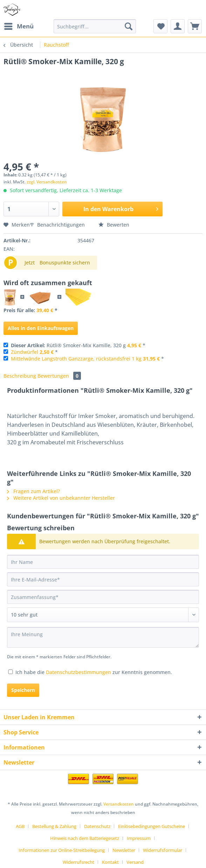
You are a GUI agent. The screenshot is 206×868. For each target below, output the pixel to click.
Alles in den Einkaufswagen (41, 328)
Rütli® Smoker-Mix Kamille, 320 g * (78, 345)
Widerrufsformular (163, 850)
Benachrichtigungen (58, 225)
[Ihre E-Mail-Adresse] (103, 579)
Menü (19, 25)
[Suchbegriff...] (95, 26)
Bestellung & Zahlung (54, 826)
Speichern (23, 690)
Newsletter (124, 850)
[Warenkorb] (195, 26)
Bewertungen (59, 376)
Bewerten (114, 225)
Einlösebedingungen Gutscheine (152, 826)
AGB (20, 826)
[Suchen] (129, 26)
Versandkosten (119, 804)
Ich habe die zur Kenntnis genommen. (94, 672)
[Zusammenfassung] (103, 597)
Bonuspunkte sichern (65, 263)
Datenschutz (97, 826)
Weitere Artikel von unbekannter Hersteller (61, 498)
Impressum (139, 838)
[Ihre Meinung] (103, 637)
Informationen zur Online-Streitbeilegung (62, 850)
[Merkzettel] (160, 26)
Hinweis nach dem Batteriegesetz (85, 838)
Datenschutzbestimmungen (78, 672)
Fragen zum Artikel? (33, 491)
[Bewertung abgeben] (103, 615)
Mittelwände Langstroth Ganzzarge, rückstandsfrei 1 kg (76, 359)
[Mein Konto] (178, 26)
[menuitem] (19, 26)
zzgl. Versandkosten (47, 182)
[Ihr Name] (103, 562)
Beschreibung (20, 376)
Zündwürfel (25, 352)
